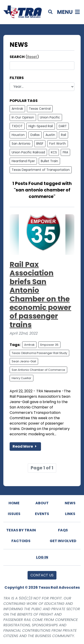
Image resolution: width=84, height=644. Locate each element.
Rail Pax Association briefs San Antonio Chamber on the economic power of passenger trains (40, 294)
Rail (64, 135)
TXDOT (17, 126)
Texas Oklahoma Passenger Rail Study (39, 353)
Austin (50, 135)
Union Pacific (50, 117)
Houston (18, 135)
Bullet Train (49, 161)
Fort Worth (58, 144)
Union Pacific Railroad (28, 152)
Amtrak (17, 109)
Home (14, 503)
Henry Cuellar (22, 378)
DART (63, 126)
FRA (65, 152)
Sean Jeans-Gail (24, 361)
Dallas (35, 135)
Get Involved (63, 541)
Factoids (21, 541)
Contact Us (42, 575)
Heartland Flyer (23, 161)
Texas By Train (21, 530)
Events (42, 514)
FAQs (63, 530)
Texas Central (40, 109)
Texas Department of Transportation (41, 170)
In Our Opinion (23, 117)
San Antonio (21, 144)
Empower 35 (49, 345)
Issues (14, 514)
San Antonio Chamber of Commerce (38, 370)
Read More (25, 446)
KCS (54, 152)
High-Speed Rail (41, 126)
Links (70, 514)
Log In (42, 557)
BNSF (40, 144)
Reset (32, 57)
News (70, 503)
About (42, 503)
